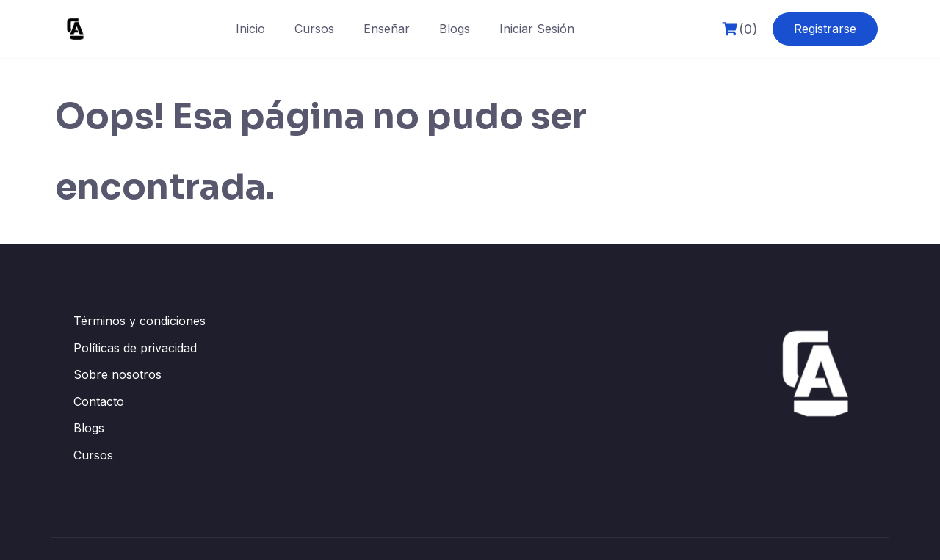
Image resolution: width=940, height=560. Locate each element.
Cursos (314, 29)
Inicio (250, 29)
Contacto (99, 401)
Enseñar (387, 29)
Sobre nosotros (117, 374)
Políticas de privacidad (135, 348)
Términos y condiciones (140, 321)
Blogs (455, 29)
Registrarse (825, 29)
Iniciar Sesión (537, 29)
